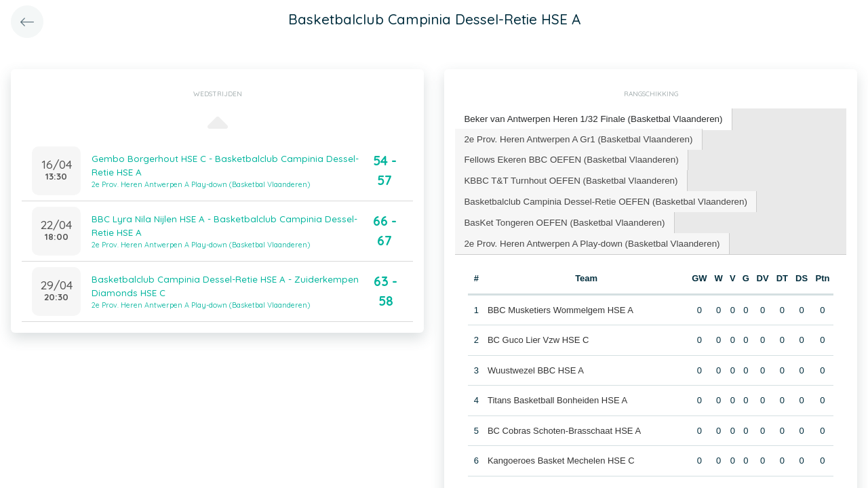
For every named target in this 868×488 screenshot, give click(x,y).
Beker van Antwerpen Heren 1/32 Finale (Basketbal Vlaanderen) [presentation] (589, 118)
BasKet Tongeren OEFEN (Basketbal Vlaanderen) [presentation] (561, 219)
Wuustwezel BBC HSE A (535, 366)
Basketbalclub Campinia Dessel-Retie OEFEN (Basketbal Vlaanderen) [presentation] (601, 198)
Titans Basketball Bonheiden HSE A (557, 395)
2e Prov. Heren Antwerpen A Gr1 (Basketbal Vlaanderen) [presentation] (575, 137)
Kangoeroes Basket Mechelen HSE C (560, 456)
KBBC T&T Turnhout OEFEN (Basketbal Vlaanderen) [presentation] (568, 178)
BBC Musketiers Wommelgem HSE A (560, 305)
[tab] (590, 119)
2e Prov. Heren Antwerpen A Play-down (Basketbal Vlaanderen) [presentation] (588, 239)
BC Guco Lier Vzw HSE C (538, 335)
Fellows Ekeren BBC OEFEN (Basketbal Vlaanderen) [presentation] (568, 158)
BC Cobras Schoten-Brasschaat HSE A (564, 426)
